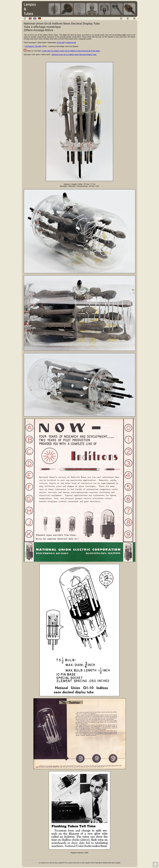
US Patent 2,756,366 (33, 46)
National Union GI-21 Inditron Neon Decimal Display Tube (74, 55)
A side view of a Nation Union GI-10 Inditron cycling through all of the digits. (71, 51)
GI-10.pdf (60, 43)
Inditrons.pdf (71, 43)
